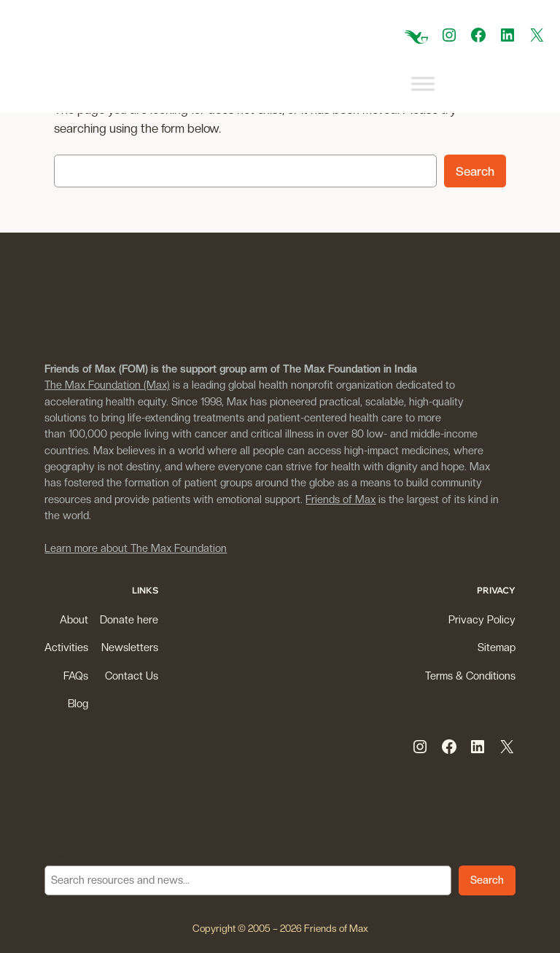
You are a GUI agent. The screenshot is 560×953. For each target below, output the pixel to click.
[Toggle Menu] (423, 84)
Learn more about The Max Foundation (136, 548)
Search (475, 171)
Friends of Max (341, 499)
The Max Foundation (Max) (107, 385)
